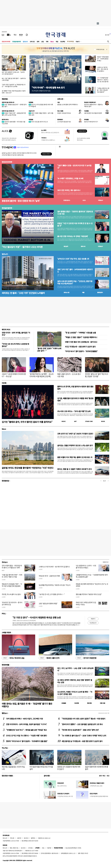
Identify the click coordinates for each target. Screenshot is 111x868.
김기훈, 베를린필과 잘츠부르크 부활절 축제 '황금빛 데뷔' (75, 399)
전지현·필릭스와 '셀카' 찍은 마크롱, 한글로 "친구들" (97, 375)
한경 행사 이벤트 (7, 776)
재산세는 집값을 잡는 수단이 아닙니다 (13, 768)
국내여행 (77, 703)
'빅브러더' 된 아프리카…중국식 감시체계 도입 (12, 603)
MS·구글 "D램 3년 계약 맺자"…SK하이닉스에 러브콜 (14, 79)
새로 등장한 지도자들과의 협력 (93, 113)
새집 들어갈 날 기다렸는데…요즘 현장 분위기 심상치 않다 (82, 741)
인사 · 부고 (102, 776)
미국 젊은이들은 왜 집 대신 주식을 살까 (41, 768)
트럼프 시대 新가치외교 (64, 113)
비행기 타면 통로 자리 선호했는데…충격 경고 (81, 342)
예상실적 (66, 246)
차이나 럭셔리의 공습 (13, 658)
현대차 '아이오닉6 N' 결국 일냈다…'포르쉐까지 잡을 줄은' (27, 741)
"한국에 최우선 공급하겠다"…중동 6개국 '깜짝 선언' (80, 730)
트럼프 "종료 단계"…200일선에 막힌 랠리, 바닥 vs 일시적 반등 (14, 114)
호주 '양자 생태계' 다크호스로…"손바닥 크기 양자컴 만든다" (13, 73)
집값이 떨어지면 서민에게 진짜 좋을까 (97, 768)
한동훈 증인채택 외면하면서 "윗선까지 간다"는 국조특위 (92, 585)
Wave (52, 42)
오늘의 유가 (32, 111)
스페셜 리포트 (6, 632)
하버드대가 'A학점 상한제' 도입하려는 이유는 (86, 603)
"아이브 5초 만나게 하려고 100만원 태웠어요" (15, 345)
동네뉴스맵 (67, 292)
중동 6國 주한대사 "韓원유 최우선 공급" (89, 594)
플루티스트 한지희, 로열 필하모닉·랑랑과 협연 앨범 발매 (75, 388)
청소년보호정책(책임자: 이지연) (73, 848)
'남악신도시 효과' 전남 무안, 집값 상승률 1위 (73, 259)
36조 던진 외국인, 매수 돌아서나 (69, 190)
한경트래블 (5, 665)
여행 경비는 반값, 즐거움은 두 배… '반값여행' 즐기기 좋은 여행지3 (27, 705)
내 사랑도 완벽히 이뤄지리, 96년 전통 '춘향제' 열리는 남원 (75, 681)
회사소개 (5, 838)
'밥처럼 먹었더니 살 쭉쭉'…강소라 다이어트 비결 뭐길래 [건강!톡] (41, 375)
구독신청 (12, 838)
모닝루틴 (63, 42)
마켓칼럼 (31, 102)
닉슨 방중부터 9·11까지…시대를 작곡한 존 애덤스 (86, 567)
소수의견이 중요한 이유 (64, 122)
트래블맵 (64, 703)
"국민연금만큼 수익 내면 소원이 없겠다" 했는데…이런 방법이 (83, 719)
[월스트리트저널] (15, 35)
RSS (43, 848)
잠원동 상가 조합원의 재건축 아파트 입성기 (69, 768)
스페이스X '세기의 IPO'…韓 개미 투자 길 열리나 (54, 567)
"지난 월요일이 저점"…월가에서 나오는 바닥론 (22, 247)
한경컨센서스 (67, 200)
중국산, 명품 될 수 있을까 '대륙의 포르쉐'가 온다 (74, 469)
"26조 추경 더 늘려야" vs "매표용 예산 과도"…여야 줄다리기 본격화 (14, 85)
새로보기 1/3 (106, 562)
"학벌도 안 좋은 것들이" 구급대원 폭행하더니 (81, 337)
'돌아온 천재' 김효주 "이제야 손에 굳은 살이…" (49, 350)
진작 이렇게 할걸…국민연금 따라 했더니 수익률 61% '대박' (12, 567)
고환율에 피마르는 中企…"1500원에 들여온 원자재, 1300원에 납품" (92, 576)
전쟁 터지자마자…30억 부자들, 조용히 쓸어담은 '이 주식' (26, 724)
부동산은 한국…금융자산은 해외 (49, 576)
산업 (42, 42)
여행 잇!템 (102, 703)
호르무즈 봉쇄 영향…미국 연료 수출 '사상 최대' (13, 123)
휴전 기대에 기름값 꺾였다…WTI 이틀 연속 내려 (41, 114)
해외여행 (89, 703)
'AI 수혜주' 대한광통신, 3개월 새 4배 (70, 178)
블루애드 (33, 838)
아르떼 (4, 383)
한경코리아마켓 (6, 42)
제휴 (11, 848)
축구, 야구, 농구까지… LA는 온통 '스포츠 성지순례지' (75, 669)
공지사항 (47, 776)
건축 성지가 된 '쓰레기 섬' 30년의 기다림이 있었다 (75, 434)
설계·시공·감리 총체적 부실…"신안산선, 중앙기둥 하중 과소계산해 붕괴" (75, 282)
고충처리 (19, 838)
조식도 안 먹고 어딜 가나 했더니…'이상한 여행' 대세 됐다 (26, 736)
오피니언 (32, 42)
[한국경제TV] (9, 35)
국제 (47, 42)
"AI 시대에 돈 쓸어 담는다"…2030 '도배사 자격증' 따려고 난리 (84, 736)
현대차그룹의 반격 (49, 658)
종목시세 (83, 246)
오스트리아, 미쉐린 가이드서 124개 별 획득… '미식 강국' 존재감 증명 (75, 693)
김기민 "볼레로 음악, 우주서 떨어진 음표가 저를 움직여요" (27, 422)
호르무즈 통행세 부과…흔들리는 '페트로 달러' (93, 105)
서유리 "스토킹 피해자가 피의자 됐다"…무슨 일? (14, 375)
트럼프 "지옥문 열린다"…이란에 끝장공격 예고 (103, 59)
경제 (38, 42)
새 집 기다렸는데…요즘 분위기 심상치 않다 (80, 347)
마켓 (101, 200)
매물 (83, 292)
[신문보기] (3, 35)
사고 (108, 776)
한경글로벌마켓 (17, 42)
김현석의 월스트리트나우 (8, 102)
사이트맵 (30, 848)
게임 (57, 42)
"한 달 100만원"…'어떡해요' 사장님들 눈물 (80, 333)
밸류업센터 (100, 292)
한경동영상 (5, 481)
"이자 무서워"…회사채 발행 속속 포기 (48, 88)
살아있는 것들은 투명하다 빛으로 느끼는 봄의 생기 (75, 445)
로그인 (107, 35)
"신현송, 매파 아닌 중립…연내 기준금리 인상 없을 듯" (103, 90)
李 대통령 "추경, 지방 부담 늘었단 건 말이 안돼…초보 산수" (14, 92)
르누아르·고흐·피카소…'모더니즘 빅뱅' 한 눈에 (74, 411)
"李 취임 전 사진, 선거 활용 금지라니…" (52, 594)
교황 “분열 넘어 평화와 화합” (48, 604)
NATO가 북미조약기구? (91, 122)
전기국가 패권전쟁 (86, 658)
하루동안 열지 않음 (100, 49)
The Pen (5, 748)
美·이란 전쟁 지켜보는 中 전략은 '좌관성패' (73, 236)
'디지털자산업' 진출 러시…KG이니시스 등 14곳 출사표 (103, 80)
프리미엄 (71, 41)
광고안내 (26, 838)
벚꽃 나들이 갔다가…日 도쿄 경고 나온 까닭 (69, 375)
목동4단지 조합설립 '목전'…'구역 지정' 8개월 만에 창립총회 (12, 585)
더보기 (78, 42)
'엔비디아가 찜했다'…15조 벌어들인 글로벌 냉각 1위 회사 (82, 724)
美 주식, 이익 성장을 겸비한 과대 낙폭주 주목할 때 (41, 105)
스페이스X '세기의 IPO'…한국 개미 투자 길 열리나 (103, 69)
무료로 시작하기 (46, 154)
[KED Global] (21, 35)
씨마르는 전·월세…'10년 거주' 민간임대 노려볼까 (23, 293)
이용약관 (49, 848)
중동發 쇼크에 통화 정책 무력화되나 (68, 104)
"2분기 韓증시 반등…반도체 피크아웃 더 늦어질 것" (74, 167)
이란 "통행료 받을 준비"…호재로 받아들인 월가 (14, 105)
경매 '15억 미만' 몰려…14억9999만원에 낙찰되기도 (75, 271)
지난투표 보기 (93, 623)
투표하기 (93, 619)
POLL (4, 613)
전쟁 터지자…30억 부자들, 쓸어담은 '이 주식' (16, 334)
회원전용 (5, 99)
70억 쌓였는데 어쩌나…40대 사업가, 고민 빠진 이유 (24, 719)
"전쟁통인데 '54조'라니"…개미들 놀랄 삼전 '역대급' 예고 (26, 730)
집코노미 (25, 42)
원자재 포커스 (5, 120)
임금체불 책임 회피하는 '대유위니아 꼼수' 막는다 (55, 585)
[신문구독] (27, 35)
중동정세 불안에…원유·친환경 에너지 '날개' (21, 201)
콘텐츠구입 (16, 848)
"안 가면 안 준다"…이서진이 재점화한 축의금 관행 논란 (37, 617)
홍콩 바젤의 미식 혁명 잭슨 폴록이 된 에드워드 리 (75, 457)
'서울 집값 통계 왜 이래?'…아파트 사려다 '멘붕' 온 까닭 (12, 576)
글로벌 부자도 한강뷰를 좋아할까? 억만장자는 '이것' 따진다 (28, 468)
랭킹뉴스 (5, 713)
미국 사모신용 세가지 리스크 (38, 122)
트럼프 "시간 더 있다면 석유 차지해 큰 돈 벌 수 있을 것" (75, 225)
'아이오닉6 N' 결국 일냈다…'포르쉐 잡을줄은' (81, 351)
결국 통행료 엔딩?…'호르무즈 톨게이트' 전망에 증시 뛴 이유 (75, 213)
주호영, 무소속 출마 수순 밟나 (11, 594)
